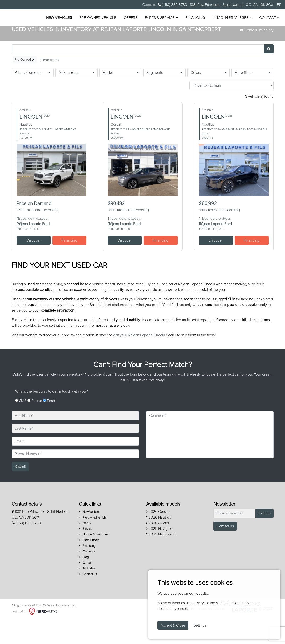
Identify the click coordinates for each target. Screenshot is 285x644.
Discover (34, 266)
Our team (87, 577)
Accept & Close (173, 625)
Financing (223, 14)
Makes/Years (69, 98)
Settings (200, 625)
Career (85, 588)
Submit (20, 492)
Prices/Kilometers (28, 98)
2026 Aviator (158, 548)
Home (247, 55)
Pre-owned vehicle (125, 14)
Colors (196, 98)
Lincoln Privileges (93, 23)
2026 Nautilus (159, 542)
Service (85, 554)
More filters (243, 98)
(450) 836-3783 (172, 5)
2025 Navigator (160, 554)
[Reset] (50, 85)
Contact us (88, 599)
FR (279, 5)
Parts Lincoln (89, 565)
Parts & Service (189, 14)
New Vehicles (86, 14)
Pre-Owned (25, 85)
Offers (158, 14)
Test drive (87, 594)
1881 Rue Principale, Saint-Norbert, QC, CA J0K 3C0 (231, 5)
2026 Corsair (158, 537)
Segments (155, 98)
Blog (84, 582)
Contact (130, 23)
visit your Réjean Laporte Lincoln (139, 360)
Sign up (264, 538)
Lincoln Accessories (94, 560)
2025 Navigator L (161, 559)
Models (108, 98)
